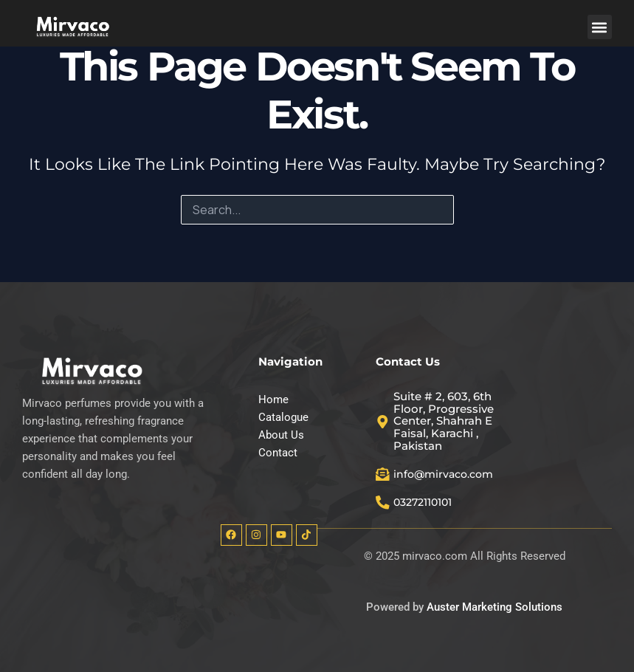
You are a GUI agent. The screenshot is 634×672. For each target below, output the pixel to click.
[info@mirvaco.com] (383, 473)
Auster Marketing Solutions (495, 608)
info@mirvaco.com (448, 473)
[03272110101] (383, 502)
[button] (600, 27)
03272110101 (427, 502)
